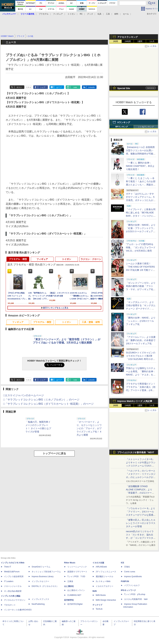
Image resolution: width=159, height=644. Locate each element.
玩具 (99, 14)
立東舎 (70, 581)
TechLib (99, 609)
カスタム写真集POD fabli (136, 599)
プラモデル (44, 14)
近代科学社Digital (75, 604)
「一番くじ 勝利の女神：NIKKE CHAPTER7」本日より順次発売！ (140, 166)
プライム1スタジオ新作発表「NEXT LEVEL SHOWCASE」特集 (136, 453)
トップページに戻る (54, 453)
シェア (43, 87)
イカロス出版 (98, 563)
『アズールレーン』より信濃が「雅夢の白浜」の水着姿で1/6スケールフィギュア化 (141, 340)
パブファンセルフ (132, 585)
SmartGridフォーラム (41, 567)
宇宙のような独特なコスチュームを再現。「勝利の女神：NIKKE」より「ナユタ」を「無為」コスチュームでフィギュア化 (141, 375)
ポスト (19, 87)
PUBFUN (125, 581)
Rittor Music (70, 563)
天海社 (127, 567)
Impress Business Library (43, 577)
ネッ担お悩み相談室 (13, 591)
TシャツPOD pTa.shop (135, 594)
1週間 (140, 41)
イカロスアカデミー (104, 586)
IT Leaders (9, 581)
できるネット (10, 605)
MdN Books (101, 595)
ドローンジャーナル (13, 586)
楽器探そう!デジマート (77, 572)
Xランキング (124, 122)
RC (81, 14)
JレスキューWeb (103, 581)
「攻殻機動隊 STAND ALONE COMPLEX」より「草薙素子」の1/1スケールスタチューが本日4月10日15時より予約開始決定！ (140, 493)
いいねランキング (146, 127)
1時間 (116, 41)
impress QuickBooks (133, 577)
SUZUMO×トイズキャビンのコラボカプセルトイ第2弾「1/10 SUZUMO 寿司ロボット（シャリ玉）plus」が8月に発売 (141, 359)
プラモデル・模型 (18, 259)
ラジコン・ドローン (91, 259)
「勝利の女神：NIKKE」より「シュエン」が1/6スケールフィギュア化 (141, 321)
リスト (29, 87)
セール (126, 14)
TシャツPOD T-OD (76, 577)
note (75, 87)
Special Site (124, 88)
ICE (122, 563)
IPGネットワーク (128, 590)
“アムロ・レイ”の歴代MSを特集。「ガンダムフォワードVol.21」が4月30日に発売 (141, 247)
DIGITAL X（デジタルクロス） (45, 586)
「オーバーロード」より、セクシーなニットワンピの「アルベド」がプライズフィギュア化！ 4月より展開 (89, 428)
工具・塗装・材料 (91, 322)
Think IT (8, 567)
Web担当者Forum (12, 572)
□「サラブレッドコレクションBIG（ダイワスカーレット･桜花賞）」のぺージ (48, 404)
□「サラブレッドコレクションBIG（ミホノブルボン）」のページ (41, 400)
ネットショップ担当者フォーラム (46, 572)
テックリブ (97, 605)
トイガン (71, 14)
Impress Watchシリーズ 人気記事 (135, 401)
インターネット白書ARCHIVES (18, 610)
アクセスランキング (128, 37)
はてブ (59, 87)
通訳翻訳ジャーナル (104, 577)
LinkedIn (92, 87)
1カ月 (152, 41)
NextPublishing (38, 604)
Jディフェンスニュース (106, 572)
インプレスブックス (40, 599)
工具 (108, 14)
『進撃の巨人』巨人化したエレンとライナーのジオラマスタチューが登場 (141, 523)
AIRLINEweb (101, 567)
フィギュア (58, 14)
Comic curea (130, 572)
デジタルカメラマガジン (15, 600)
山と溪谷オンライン (76, 590)
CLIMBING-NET (74, 595)
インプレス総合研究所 (14, 577)
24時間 (128, 41)
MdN (95, 591)
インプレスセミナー (40, 581)
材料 (116, 14)
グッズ (90, 14)
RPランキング (122, 127)
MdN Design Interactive (106, 600)
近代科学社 (69, 600)
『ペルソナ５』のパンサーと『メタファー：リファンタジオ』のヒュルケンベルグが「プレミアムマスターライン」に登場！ (141, 477)
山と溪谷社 (69, 586)
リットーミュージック (77, 567)
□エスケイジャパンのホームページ (24, 395)
